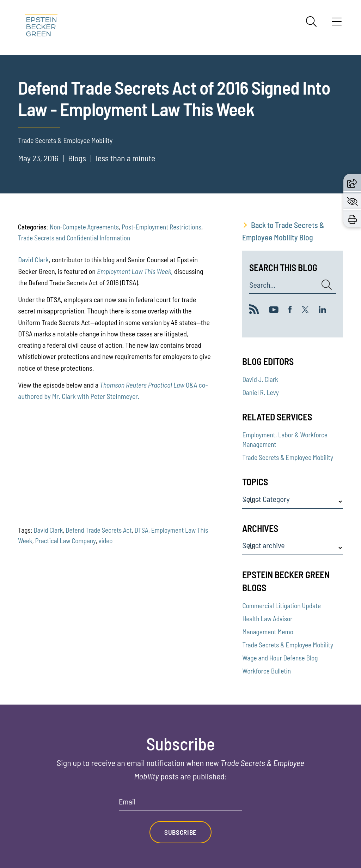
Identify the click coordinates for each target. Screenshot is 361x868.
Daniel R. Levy (260, 392)
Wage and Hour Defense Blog (280, 658)
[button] (352, 182)
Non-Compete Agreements (84, 227)
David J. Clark (260, 379)
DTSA (142, 530)
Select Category (266, 499)
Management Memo (268, 632)
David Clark (33, 259)
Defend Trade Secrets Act (99, 530)
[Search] (311, 22)
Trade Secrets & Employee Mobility (287, 457)
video (105, 541)
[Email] (180, 804)
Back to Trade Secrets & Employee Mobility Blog (283, 231)
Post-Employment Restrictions (161, 227)
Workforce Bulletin (267, 671)
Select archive (263, 545)
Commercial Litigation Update (282, 606)
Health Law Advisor (267, 619)
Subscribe (180, 832)
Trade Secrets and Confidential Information (74, 238)
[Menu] (337, 24)
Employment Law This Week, (135, 271)
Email (127, 802)
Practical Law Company (66, 541)
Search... (262, 285)
